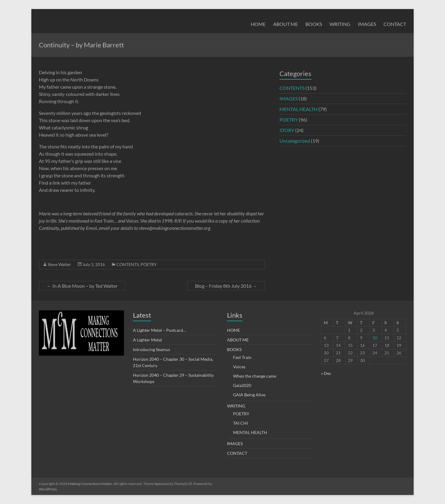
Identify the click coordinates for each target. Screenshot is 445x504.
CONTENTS (128, 264)
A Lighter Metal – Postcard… (159, 330)
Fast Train (242, 357)
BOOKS (314, 24)
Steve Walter (59, 264)
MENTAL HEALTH (298, 109)
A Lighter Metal (147, 340)
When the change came (255, 376)
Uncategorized (295, 141)
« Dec (326, 373)
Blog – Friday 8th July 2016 (226, 286)
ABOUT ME (286, 24)
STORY (287, 130)
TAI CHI (240, 423)
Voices (239, 367)
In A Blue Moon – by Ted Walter (82, 286)
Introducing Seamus (151, 349)
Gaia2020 (242, 385)
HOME (258, 24)
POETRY (149, 264)
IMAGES (367, 24)
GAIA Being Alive (249, 395)
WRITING (340, 24)
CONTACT (395, 24)
